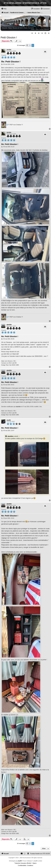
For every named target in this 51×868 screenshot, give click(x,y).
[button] (27, 45)
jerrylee (9, 50)
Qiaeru (35, 863)
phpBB (20, 861)
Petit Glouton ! (9, 37)
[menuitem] (4, 9)
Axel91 (9, 420)
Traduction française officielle (23, 863)
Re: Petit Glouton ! (11, 62)
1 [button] (30, 45)
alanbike (9, 325)
